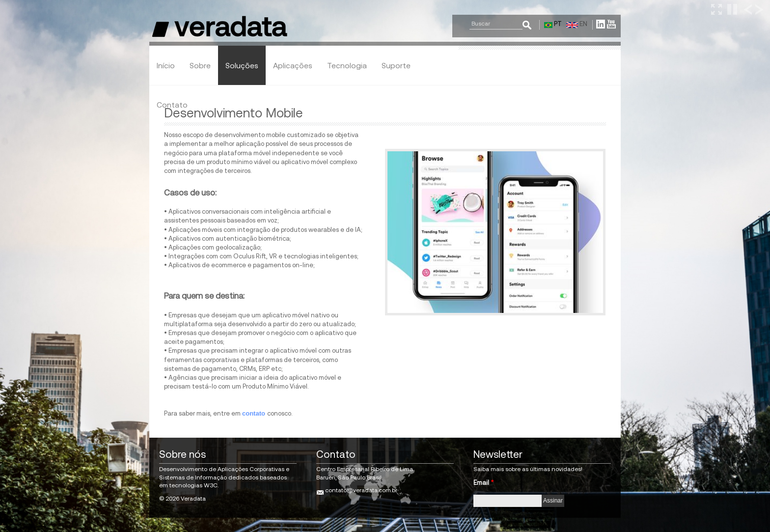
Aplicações (293, 65)
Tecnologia (347, 65)
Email (483, 483)
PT (553, 24)
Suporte (396, 65)
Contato (172, 105)
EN (577, 24)
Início (166, 65)
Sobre (200, 65)
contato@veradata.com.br (361, 490)
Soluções (242, 65)
